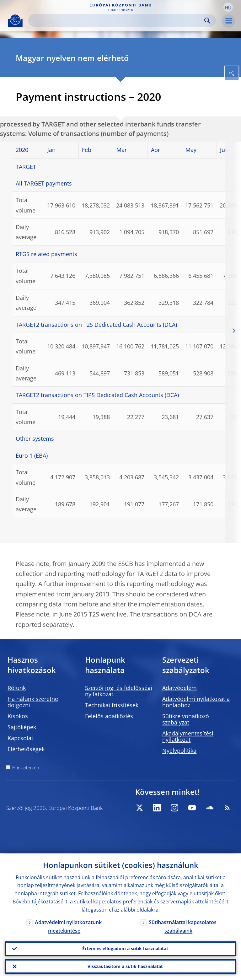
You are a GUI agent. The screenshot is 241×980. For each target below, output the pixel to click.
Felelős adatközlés (109, 716)
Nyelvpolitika (179, 751)
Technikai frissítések (112, 705)
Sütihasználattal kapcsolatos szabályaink (183, 926)
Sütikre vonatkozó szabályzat (186, 719)
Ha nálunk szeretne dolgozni (33, 702)
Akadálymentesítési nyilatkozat (188, 736)
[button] (228, 7)
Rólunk (17, 688)
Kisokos (18, 716)
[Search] (117, 21)
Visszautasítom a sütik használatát (125, 966)
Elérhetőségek (26, 749)
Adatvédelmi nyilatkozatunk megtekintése (68, 926)
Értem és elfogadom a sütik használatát (125, 948)
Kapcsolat (20, 738)
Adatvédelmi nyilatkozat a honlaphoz (196, 702)
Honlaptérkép (26, 768)
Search (207, 21)
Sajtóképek (22, 727)
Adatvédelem (179, 688)
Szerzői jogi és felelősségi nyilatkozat (119, 691)
